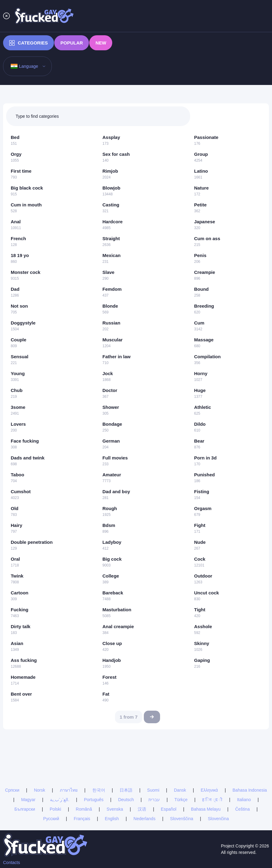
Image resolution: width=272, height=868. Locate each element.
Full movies (115, 458)
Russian (111, 323)
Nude (200, 542)
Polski (55, 809)
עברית (154, 800)
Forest (109, 677)
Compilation (207, 357)
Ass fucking (24, 660)
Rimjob (110, 171)
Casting (111, 205)
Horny (201, 373)
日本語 (126, 790)
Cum (199, 323)
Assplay (111, 137)
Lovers (18, 424)
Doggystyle (23, 323)
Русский (51, 819)
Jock (108, 373)
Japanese (205, 222)
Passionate (206, 137)
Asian (17, 643)
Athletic (203, 407)
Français (82, 819)
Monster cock (26, 272)
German (111, 441)
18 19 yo (20, 255)
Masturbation (117, 610)
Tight (200, 610)
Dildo (200, 424)
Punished (205, 475)
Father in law (117, 357)
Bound (201, 289)
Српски (12, 790)
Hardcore (113, 222)
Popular (72, 43)
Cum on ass (207, 238)
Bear (199, 441)
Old (15, 508)
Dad (15, 289)
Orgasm (203, 508)
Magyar (28, 800)
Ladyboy (112, 542)
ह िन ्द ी (212, 800)
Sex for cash (116, 154)
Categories (29, 43)
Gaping (202, 660)
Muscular (113, 340)
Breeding (204, 306)
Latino (201, 171)
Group (201, 154)
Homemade (23, 677)
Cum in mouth (26, 205)
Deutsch (126, 800)
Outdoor (203, 576)
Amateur (112, 475)
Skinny (202, 643)
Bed (15, 137)
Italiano (244, 800)
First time (21, 171)
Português (94, 800)
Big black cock (27, 188)
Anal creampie (118, 626)
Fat (106, 694)
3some (18, 407)
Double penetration (32, 542)
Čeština (242, 809)
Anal (16, 222)
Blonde (110, 306)
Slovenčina (218, 819)
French (18, 238)
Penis (200, 255)
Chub (17, 390)
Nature (201, 188)
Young (18, 373)
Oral (15, 559)
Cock (200, 559)
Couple (19, 340)
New (101, 43)
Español (169, 809)
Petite (200, 205)
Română (84, 809)
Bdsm (109, 525)
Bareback (113, 593)
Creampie (205, 272)
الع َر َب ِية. (60, 800)
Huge (200, 390)
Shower (111, 407)
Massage (204, 340)
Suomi (153, 790)
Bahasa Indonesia (250, 790)
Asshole (203, 626)
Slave (108, 272)
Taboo (17, 475)
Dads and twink (28, 458)
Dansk (180, 790)
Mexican (111, 255)
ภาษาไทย (69, 790)
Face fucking (25, 441)
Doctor (110, 390)
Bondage (112, 424)
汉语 (142, 809)
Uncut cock (207, 593)
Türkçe (181, 800)
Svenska (115, 809)
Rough (110, 508)
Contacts (11, 862)
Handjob (112, 660)
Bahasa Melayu (206, 809)
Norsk (40, 790)
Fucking (20, 610)
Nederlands (144, 819)
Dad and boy (116, 492)
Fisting (202, 492)
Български (25, 809)
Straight (111, 238)
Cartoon (20, 593)
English (112, 819)
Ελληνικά (209, 790)
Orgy (16, 154)
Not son (19, 306)
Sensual (20, 357)
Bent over (21, 694)
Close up (112, 643)
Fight (200, 525)
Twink (17, 576)
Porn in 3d (205, 458)
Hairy (17, 525)
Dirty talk (21, 626)
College (111, 576)
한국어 (99, 790)
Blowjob (111, 188)
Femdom (112, 289)
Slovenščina (182, 819)
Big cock (112, 559)
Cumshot (21, 492)
